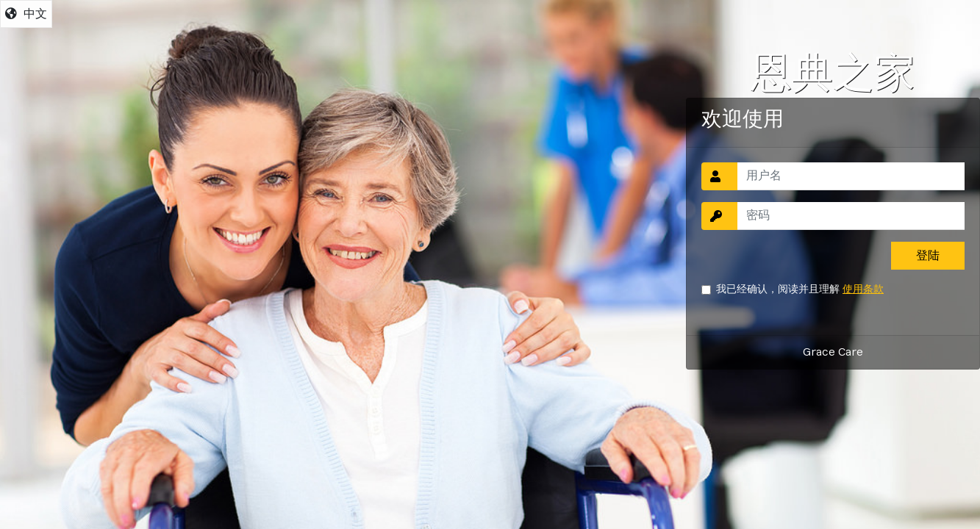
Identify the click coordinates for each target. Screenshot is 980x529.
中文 (26, 14)
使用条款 (863, 289)
